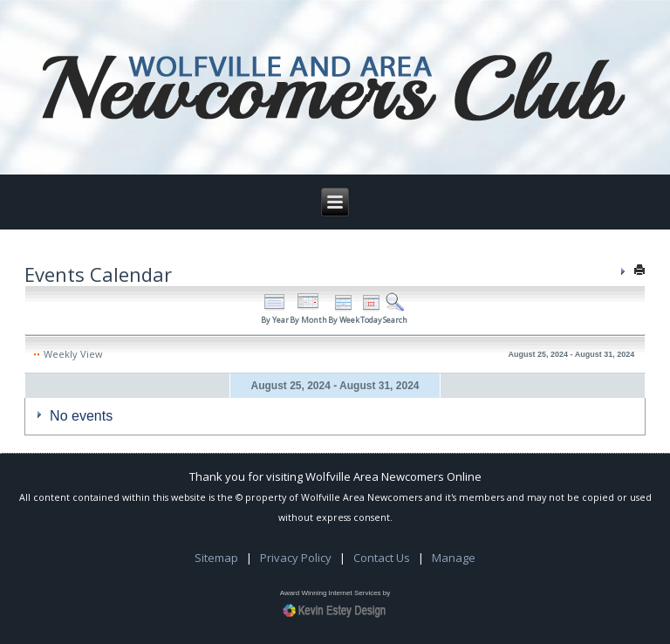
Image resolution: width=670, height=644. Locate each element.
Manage (454, 558)
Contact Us (382, 558)
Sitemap (216, 558)
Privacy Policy (296, 558)
